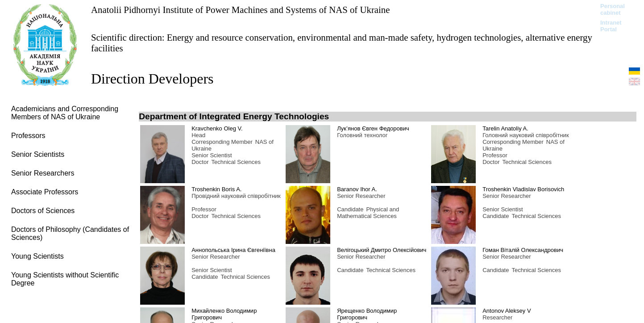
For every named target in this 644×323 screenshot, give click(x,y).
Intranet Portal (611, 26)
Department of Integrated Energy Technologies (234, 116)
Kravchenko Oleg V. (217, 128)
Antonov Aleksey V (507, 311)
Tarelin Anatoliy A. (505, 128)
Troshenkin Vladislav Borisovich (523, 189)
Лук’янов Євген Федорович (373, 128)
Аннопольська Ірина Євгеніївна (233, 250)
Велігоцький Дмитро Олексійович (382, 250)
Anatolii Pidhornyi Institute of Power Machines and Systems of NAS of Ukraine (240, 10)
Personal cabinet (613, 9)
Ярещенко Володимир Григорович (367, 314)
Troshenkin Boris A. (216, 189)
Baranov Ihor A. (357, 189)
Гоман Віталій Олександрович (523, 250)
